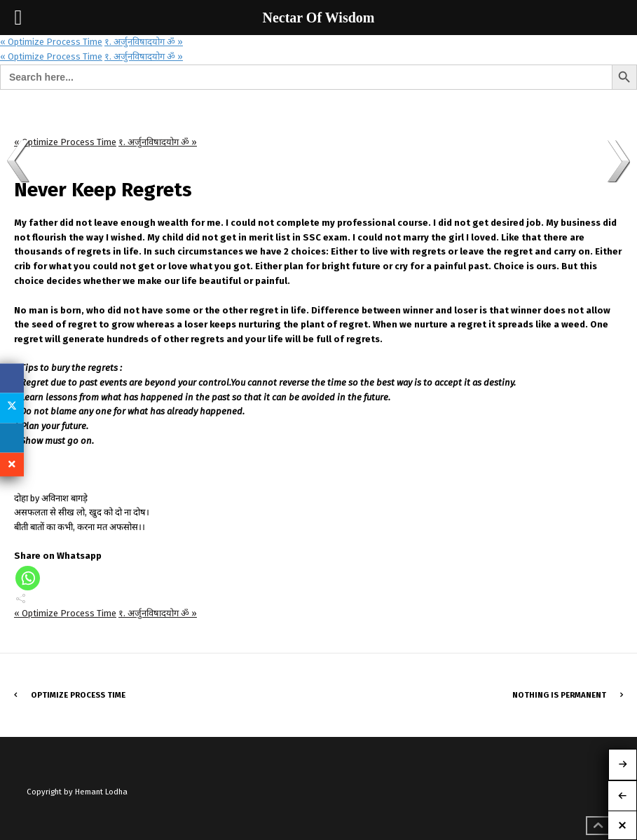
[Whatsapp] (28, 578)
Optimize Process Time (78, 695)
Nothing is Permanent (559, 695)
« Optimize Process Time (51, 42)
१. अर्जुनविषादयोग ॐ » (144, 42)
